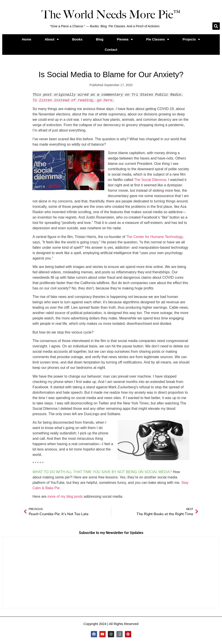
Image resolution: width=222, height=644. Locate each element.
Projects (191, 39)
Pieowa (125, 39)
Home (27, 39)
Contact (111, 50)
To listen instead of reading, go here (72, 100)
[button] (216, 26)
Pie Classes (158, 39)
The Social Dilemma (150, 180)
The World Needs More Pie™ (111, 15)
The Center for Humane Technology (155, 237)
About (52, 39)
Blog (100, 39)
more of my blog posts (65, 496)
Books (77, 39)
